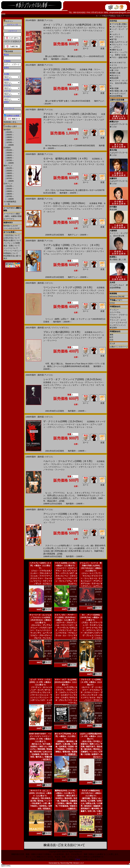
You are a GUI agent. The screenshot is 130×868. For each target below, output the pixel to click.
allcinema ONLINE (117, 297)
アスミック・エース (118, 320)
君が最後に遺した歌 (119, 91)
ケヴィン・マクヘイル (82, 30)
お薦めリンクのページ (119, 347)
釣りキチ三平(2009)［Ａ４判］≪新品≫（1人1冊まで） (66, 736)
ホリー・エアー (89, 424)
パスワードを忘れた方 (13, 41)
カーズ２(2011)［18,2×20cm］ (60, 69)
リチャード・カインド (73, 254)
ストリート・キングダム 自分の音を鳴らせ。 (119, 83)
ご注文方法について (12, 235)
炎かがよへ (115, 75)
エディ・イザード (63, 30)
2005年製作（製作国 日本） (48, 824)
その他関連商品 (10, 202)
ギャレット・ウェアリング (63, 28)
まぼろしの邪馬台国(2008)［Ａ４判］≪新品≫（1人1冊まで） (91, 736)
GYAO (112, 303)
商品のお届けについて (13, 240)
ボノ (96, 120)
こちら (77, 859)
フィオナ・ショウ (75, 520)
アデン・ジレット (63, 385)
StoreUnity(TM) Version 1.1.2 (72, 863)
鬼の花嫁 (114, 88)
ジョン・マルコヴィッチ (63, 382)
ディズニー (114, 310)
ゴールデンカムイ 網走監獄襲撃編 (119, 284)
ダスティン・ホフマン (87, 28)
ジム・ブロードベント (55, 520)
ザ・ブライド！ (117, 37)
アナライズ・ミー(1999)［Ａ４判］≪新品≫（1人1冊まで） (91, 682)
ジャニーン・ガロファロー (57, 209)
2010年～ (10, 132)
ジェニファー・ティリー (85, 338)
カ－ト (99, 16)
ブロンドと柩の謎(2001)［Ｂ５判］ (62, 332)
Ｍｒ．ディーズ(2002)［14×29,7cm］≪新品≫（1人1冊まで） (91, 617)
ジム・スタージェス (86, 117)
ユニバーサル (115, 312)
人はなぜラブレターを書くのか (119, 123)
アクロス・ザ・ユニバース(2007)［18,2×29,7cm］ (71, 114)
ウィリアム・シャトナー (82, 209)
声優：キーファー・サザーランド (79, 248)
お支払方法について (12, 238)
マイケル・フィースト (55, 470)
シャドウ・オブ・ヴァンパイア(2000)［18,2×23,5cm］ (73, 379)
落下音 (113, 39)
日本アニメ (8, 184)
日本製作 (7, 148)
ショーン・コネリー (74, 517)
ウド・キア (95, 385)
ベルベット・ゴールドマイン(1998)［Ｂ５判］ (68, 461)
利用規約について (11, 253)
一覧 (8, 204)
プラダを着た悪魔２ (119, 24)
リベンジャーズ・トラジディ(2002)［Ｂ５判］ (68, 287)
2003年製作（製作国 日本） (73, 824)
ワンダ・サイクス (79, 164)
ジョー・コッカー (84, 120)
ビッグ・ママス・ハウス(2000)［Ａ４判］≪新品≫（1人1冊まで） (40, 682)
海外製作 (7, 130)
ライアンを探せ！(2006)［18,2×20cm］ (65, 203)
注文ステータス (123, 16)
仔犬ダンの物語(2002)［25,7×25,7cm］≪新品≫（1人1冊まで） (91, 793)
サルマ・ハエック (65, 122)
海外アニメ (8, 166)
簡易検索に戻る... (11, 122)
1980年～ (10, 140)
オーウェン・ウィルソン (74, 72)
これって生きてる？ (119, 27)
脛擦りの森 (115, 73)
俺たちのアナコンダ (119, 42)
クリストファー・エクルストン (57, 290)
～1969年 (10, 145)
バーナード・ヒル (73, 424)
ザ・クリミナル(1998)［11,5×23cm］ (64, 421)
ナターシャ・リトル (83, 427)
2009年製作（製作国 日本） (48, 775)
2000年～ (10, 135)
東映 (111, 335)
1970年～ (10, 142)
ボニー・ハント (93, 72)
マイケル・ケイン (88, 75)
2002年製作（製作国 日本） (98, 829)
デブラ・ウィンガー (62, 33)
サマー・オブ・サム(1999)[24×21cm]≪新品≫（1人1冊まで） (66, 682)
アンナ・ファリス (84, 162)
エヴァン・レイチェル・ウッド (62, 117)
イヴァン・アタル (65, 427)
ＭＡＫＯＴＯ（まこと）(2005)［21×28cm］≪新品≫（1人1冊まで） (40, 793)
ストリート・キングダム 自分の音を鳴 (119, 232)
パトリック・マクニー (94, 517)
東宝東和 (113, 328)
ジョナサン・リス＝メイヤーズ (77, 464)
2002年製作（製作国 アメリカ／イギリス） (70, 656)
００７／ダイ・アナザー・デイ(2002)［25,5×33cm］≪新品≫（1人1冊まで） (66, 617)
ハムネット (115, 34)
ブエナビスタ (115, 317)
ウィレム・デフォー (84, 382)
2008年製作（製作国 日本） (98, 772)
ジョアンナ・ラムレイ (63, 338)
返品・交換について (12, 246)
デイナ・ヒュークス (66, 120)
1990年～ (10, 137)
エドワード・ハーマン (63, 335)
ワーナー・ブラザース (119, 315)
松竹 (111, 337)
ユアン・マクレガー (52, 464)
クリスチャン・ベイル (59, 467)
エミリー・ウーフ (96, 467)
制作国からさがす (11, 226)
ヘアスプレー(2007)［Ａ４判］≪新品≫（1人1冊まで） (40, 566)
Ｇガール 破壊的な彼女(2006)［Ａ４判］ (66, 159)
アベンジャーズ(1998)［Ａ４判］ (61, 514)
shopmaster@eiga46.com (120, 13)
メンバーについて (11, 248)
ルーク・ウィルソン (66, 162)
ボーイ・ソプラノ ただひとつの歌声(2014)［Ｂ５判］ (73, 25)
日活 (111, 340)
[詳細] (62, 501)
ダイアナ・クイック (56, 293)
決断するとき (116, 50)
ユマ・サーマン (56, 517)
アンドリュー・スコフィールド (81, 293)
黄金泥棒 (114, 78)
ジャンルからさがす (12, 228)
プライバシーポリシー (13, 251)
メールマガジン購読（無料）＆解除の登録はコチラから (13, 216)
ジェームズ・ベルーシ (77, 206)
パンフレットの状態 (12, 243)
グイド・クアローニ (70, 75)
